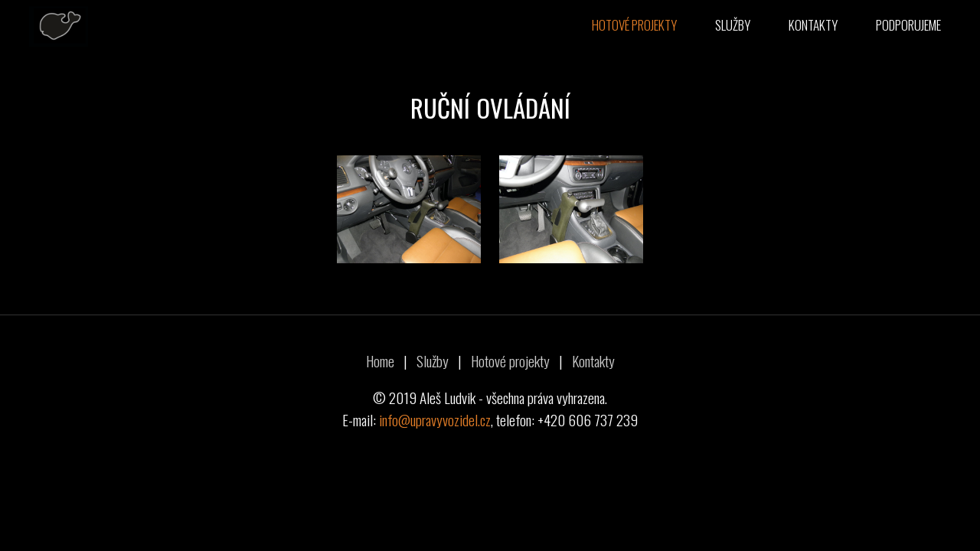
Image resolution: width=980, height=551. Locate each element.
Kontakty (813, 25)
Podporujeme (908, 25)
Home (380, 361)
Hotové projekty (634, 25)
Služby (733, 25)
